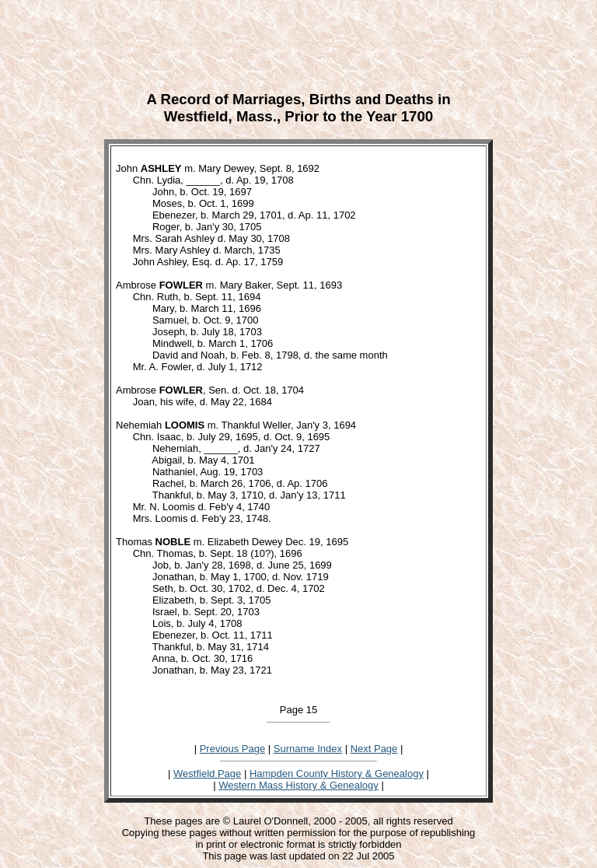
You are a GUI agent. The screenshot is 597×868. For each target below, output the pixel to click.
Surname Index (308, 749)
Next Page (374, 749)
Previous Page (233, 749)
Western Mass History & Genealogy (298, 785)
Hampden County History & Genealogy (337, 773)
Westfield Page (207, 773)
